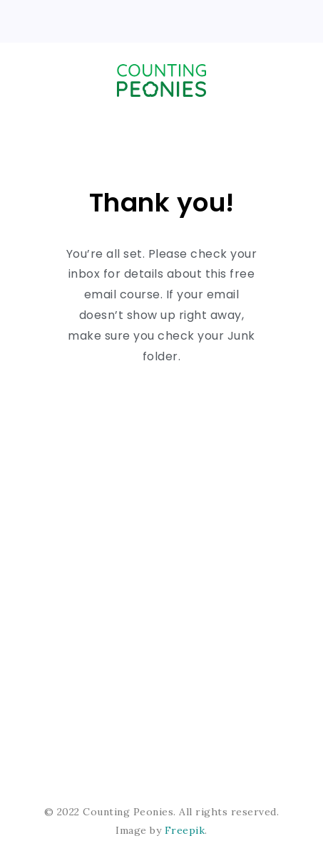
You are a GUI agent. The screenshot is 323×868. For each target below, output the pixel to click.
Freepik (185, 830)
